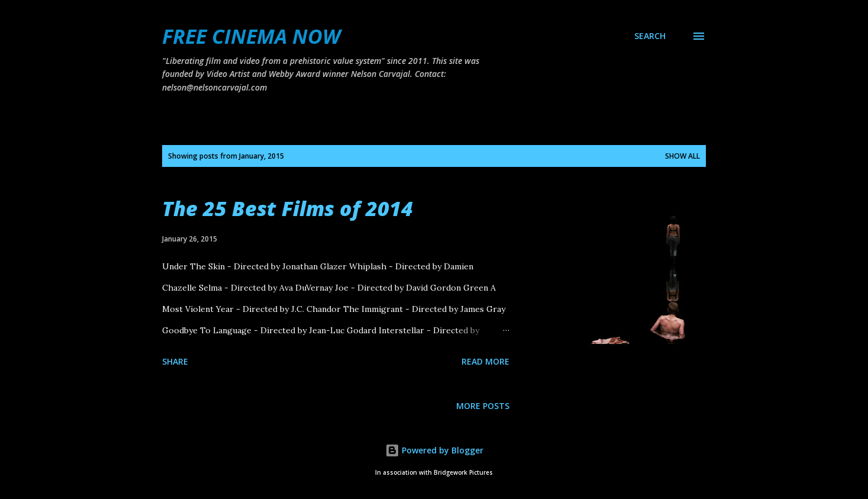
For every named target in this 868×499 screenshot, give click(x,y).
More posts (483, 406)
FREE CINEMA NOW (251, 36)
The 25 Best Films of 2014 (288, 208)
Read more (485, 361)
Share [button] (175, 361)
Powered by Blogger (434, 450)
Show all (683, 156)
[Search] (650, 36)
